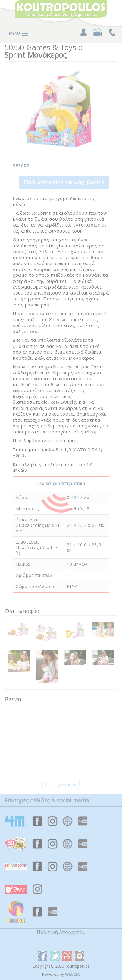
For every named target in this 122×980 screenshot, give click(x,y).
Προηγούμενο (61, 785)
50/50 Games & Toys (40, 47)
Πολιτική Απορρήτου (61, 932)
